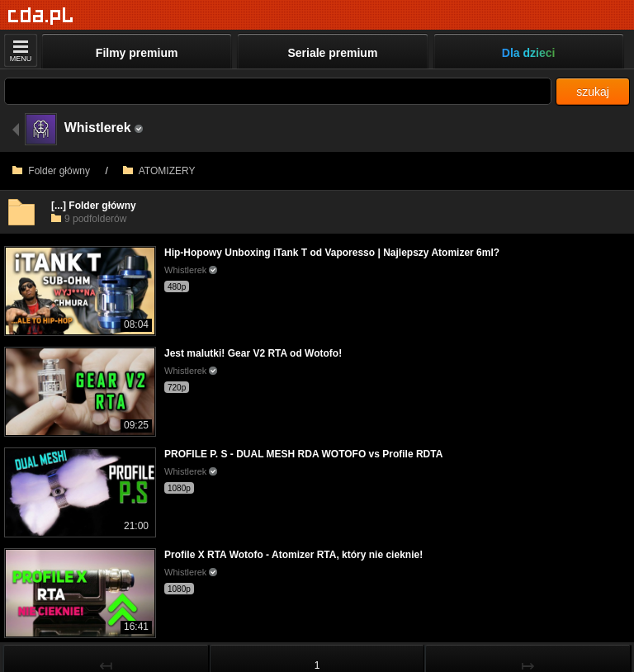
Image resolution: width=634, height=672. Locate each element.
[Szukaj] (278, 91)
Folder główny (51, 171)
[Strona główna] (41, 16)
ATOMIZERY (159, 171)
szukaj (593, 92)
